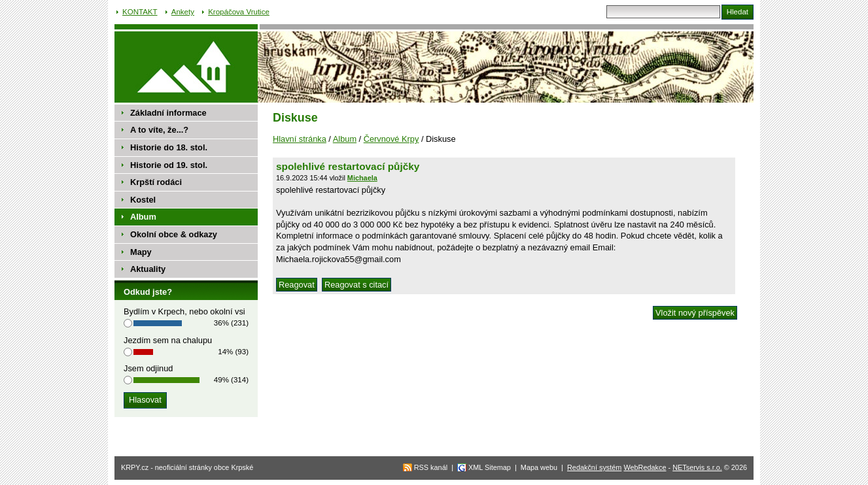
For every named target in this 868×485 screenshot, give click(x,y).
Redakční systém (594, 467)
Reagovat (297, 285)
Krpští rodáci (156, 182)
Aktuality (148, 269)
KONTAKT (140, 12)
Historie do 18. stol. (169, 147)
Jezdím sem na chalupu (168, 340)
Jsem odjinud (148, 368)
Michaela (362, 178)
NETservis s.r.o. (697, 467)
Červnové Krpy (391, 139)
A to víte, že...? (159, 130)
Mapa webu (539, 467)
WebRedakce (645, 467)
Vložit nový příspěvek (695, 313)
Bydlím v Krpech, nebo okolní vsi (184, 311)
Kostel (143, 200)
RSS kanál (431, 467)
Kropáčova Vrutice (239, 12)
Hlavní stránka (300, 139)
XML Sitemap (490, 467)
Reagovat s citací (356, 285)
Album (345, 139)
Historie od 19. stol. (169, 165)
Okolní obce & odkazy (174, 234)
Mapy (141, 252)
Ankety (183, 12)
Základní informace (168, 113)
